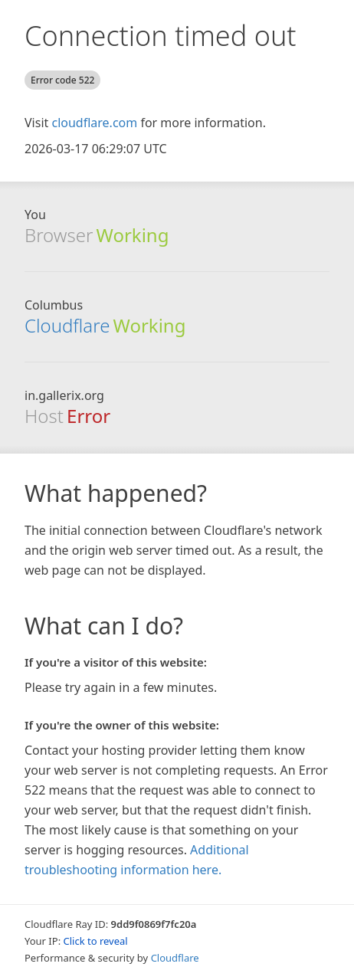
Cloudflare (67, 325)
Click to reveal (96, 941)
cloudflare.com (94, 123)
